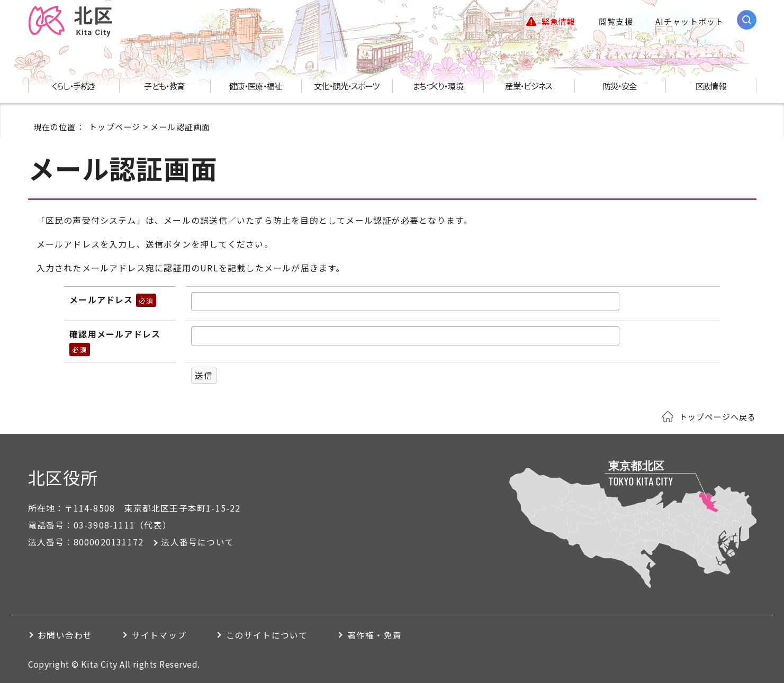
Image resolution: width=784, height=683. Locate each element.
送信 (204, 376)
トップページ (115, 126)
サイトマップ (163, 635)
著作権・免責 (384, 635)
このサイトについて (273, 635)
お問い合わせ (66, 635)
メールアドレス (113, 299)
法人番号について (197, 542)
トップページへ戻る (718, 416)
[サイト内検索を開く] (747, 20)
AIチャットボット (690, 21)
